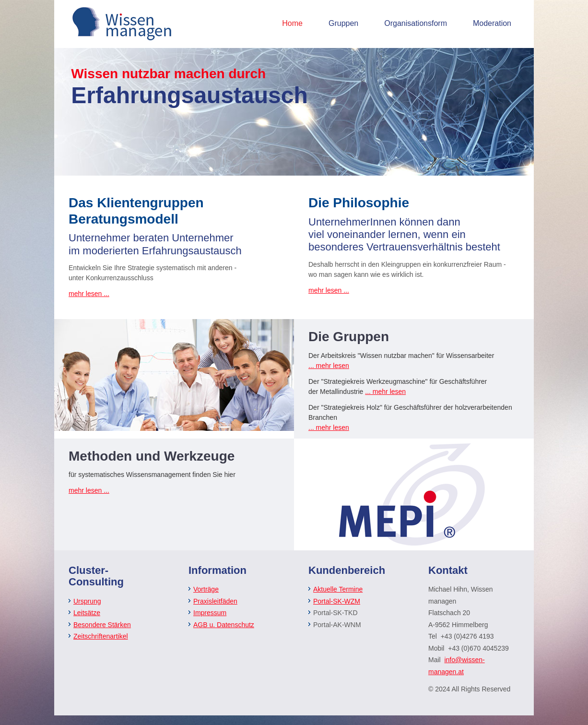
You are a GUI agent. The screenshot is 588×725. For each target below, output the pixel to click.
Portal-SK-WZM (337, 601)
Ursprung (87, 601)
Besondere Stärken (102, 625)
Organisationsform (416, 23)
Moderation (492, 23)
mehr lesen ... (89, 294)
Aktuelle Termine (338, 589)
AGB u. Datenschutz (224, 625)
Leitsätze (87, 613)
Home (292, 23)
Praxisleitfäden (215, 601)
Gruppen (343, 23)
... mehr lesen (329, 366)
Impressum (210, 613)
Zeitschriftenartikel (101, 636)
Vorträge (206, 589)
